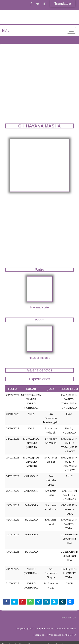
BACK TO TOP (69, 618)
